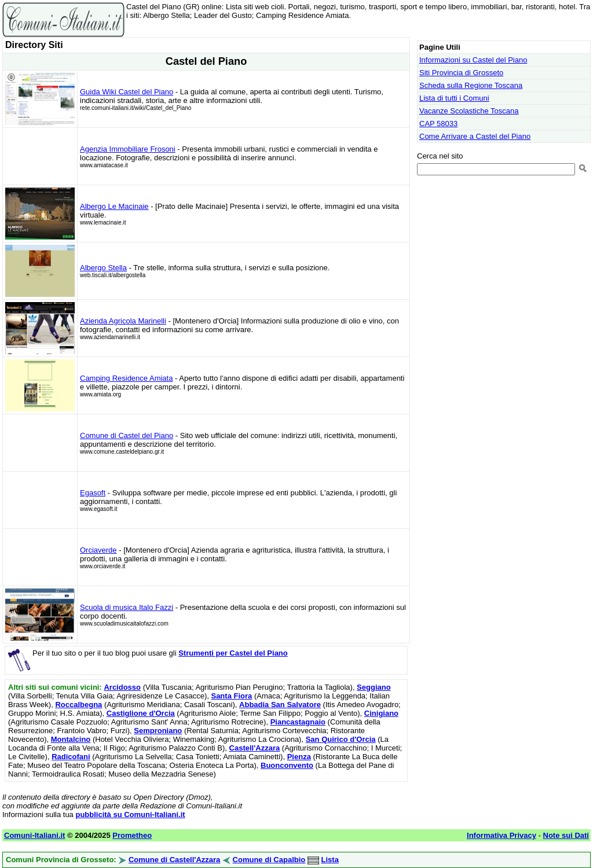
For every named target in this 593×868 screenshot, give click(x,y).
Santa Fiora (231, 696)
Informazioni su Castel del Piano (473, 60)
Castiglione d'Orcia (141, 713)
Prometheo (132, 835)
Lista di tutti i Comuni (454, 98)
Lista (330, 860)
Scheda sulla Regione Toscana (471, 85)
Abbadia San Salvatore (280, 705)
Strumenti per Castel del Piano (233, 653)
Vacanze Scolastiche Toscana (469, 111)
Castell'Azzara (255, 748)
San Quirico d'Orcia (341, 739)
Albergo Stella (103, 268)
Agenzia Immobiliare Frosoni (128, 149)
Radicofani (71, 757)
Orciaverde (98, 550)
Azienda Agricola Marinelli (123, 321)
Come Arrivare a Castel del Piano (475, 136)
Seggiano (374, 687)
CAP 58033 (438, 124)
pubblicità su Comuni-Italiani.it (130, 814)
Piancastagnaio (298, 722)
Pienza (299, 757)
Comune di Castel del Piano (127, 435)
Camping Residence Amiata (126, 378)
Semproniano (158, 731)
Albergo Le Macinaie (114, 206)
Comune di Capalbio (269, 860)
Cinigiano (381, 713)
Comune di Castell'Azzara (174, 860)
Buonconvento (287, 765)
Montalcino (71, 739)
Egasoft (93, 493)
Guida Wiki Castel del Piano (127, 92)
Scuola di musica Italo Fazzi (127, 607)
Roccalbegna (78, 705)
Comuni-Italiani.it (34, 835)
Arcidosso (122, 687)
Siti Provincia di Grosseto (461, 73)
